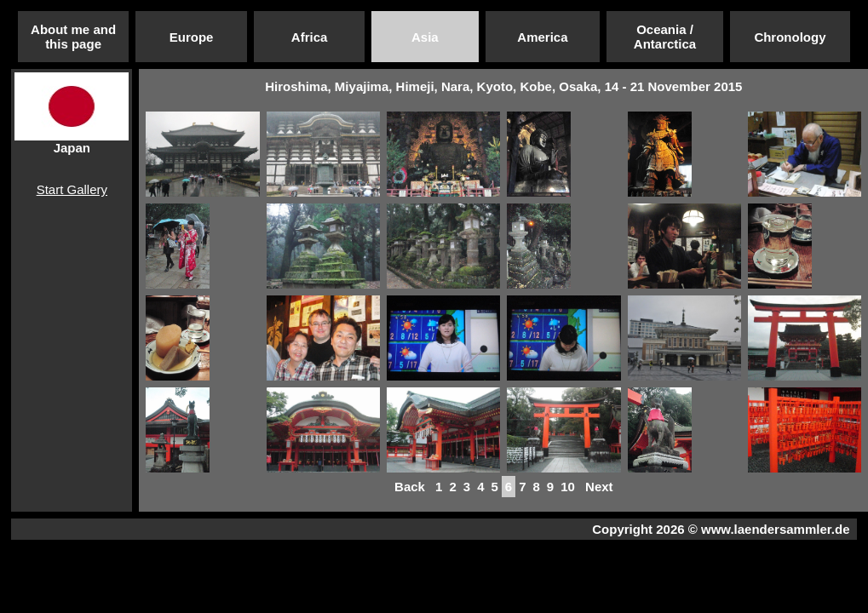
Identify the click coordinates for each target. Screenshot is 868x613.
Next (599, 487)
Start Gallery (72, 189)
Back (410, 487)
